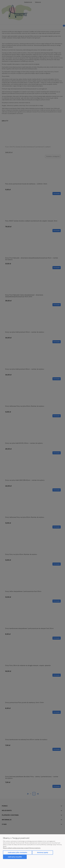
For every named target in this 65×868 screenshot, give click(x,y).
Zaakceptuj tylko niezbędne (17, 852)
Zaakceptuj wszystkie (15, 857)
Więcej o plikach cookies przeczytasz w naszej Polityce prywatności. (22, 848)
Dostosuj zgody (43, 852)
